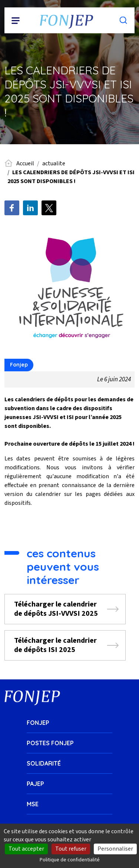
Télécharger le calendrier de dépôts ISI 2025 (55, 645)
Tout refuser (71, 849)
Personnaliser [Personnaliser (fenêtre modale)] (115, 849)
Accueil (25, 163)
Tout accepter (26, 849)
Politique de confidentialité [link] (70, 860)
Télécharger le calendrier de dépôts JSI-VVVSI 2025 (56, 609)
